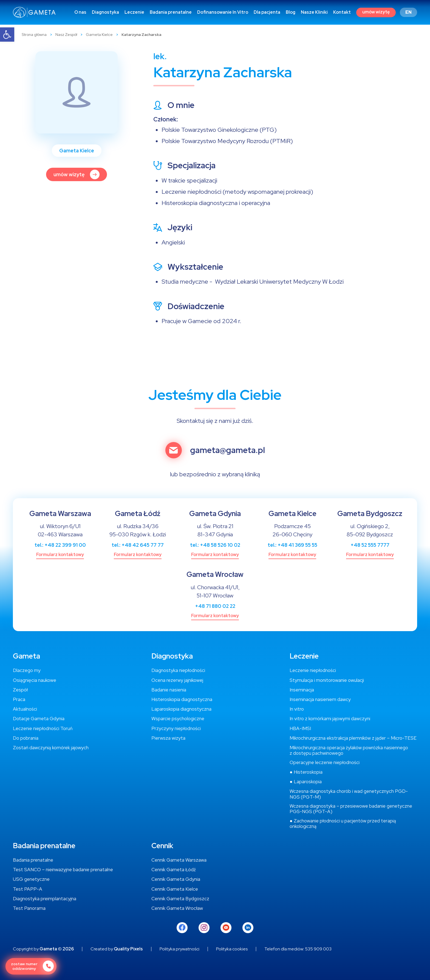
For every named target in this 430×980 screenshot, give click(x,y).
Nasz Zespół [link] (66, 35)
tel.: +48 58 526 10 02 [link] (215, 545)
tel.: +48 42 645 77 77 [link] (138, 545)
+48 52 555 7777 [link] (370, 545)
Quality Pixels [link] (128, 949)
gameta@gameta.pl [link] (227, 450)
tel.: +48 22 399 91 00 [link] (60, 545)
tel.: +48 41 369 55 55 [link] (292, 545)
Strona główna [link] (34, 35)
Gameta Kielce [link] (99, 35)
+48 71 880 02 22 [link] (215, 606)
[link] (7, 35)
